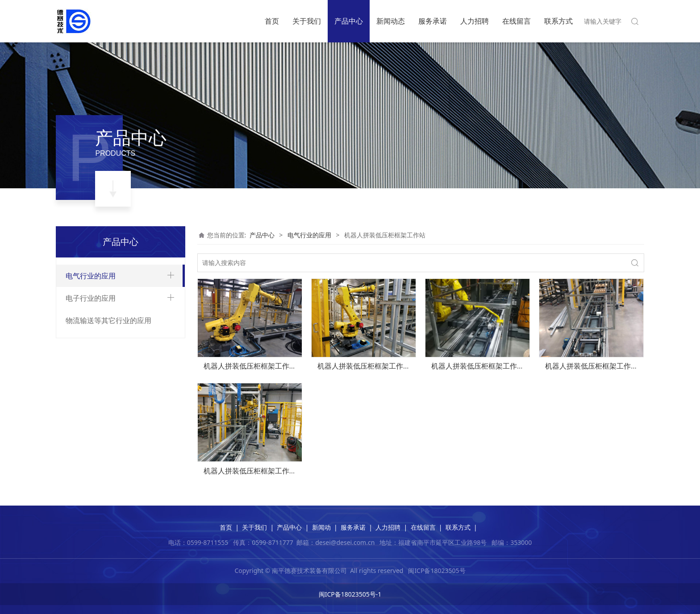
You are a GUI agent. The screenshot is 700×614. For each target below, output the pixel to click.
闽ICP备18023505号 (437, 570)
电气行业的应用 (91, 276)
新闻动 (321, 527)
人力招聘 (475, 21)
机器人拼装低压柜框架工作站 (113, 422)
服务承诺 (433, 21)
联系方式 (558, 21)
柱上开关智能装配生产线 (107, 391)
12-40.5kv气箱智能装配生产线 (115, 328)
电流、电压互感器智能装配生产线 (120, 407)
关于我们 (307, 21)
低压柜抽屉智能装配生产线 (110, 359)
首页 (272, 21)
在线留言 (517, 21)
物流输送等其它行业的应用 (108, 466)
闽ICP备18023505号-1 (350, 594)
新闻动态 (391, 21)
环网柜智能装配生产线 (104, 313)
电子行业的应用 (91, 444)
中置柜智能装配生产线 (104, 344)
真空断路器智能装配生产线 (110, 297)
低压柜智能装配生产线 (104, 375)
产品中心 (349, 21)
